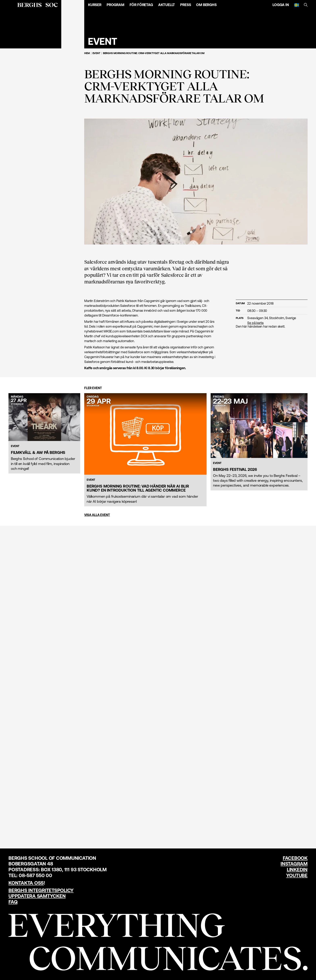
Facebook (295, 858)
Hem (87, 53)
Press (186, 5)
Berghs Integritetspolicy (41, 890)
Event (96, 53)
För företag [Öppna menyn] (141, 5)
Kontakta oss (26, 883)
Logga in (281, 5)
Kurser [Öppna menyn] (95, 5)
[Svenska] (297, 5)
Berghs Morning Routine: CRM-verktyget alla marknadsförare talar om (154, 53)
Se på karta (255, 323)
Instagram (294, 864)
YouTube (297, 875)
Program (115, 5)
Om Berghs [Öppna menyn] (206, 5)
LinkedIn (297, 870)
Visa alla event (97, 515)
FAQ (13, 902)
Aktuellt (167, 5)
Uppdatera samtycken (37, 896)
